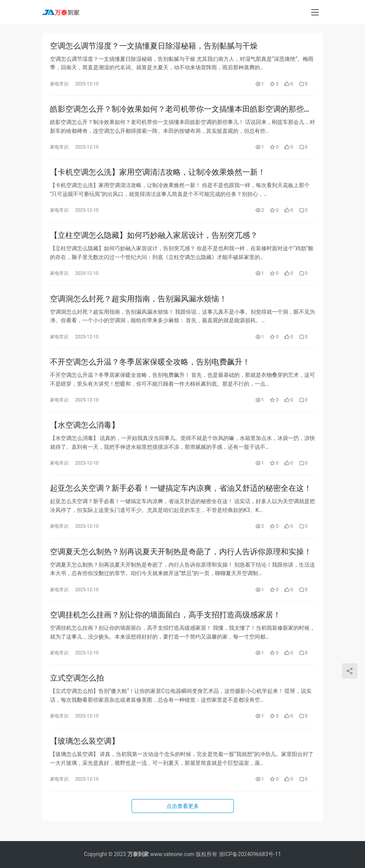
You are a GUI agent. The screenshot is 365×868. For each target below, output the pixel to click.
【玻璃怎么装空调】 (85, 753)
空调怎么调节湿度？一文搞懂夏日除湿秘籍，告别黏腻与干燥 (154, 46)
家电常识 (59, 84)
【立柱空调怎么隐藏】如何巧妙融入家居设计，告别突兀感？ (154, 239)
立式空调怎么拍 (77, 689)
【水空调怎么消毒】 (85, 432)
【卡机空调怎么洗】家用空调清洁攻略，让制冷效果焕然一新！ (158, 175)
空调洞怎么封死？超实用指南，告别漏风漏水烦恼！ (138, 303)
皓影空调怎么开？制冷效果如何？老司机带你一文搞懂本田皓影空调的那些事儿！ (181, 111)
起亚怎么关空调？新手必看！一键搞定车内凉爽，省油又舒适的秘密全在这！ (181, 496)
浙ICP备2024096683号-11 (250, 854)
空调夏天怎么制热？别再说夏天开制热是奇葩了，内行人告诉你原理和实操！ (181, 560)
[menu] (315, 12)
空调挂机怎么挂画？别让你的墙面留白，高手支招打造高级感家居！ (165, 625)
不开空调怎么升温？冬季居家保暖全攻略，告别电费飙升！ (150, 368)
